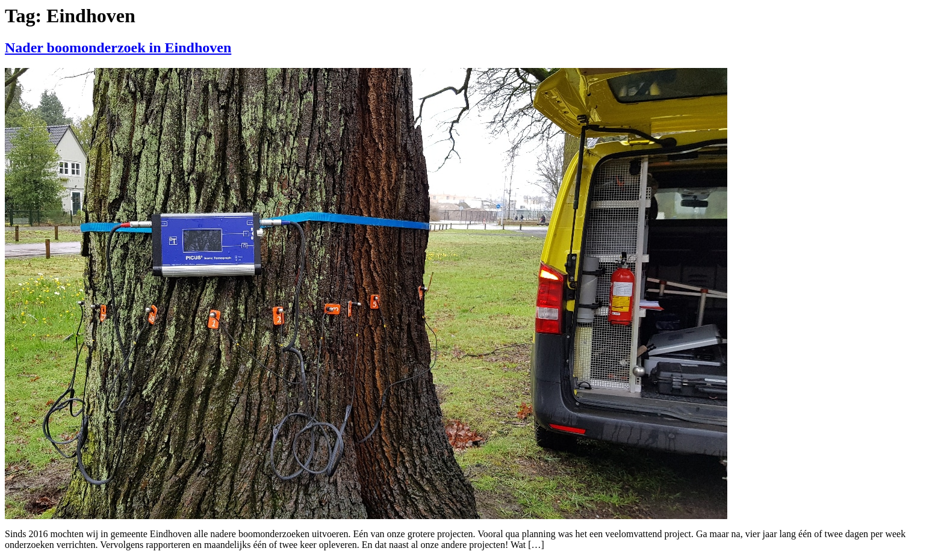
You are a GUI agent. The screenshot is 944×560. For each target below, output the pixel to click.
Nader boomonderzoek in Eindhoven (118, 48)
